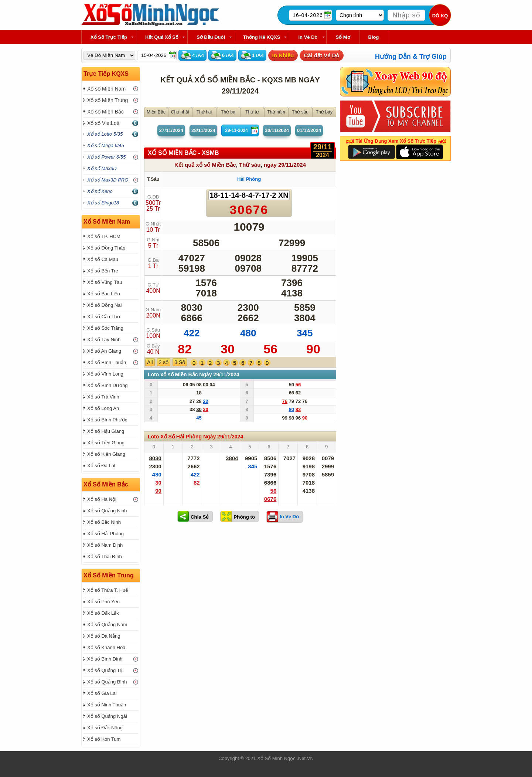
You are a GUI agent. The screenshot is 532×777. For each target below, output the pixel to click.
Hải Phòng (249, 179)
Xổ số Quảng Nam (107, 625)
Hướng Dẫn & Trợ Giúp (411, 57)
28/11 (203, 130)
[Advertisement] (240, 586)
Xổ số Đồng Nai (104, 305)
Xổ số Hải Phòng (105, 534)
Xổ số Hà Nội (102, 499)
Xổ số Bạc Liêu (104, 294)
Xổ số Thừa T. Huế (108, 590)
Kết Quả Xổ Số (162, 37)
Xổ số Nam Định (105, 545)
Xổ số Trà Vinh (103, 397)
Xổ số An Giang (104, 351)
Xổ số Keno (100, 191)
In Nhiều (283, 55)
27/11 (171, 130)
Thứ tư (252, 112)
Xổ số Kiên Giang (106, 454)
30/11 (277, 130)
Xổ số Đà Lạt (101, 466)
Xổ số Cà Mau (103, 259)
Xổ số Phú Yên (103, 602)
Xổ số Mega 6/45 (106, 145)
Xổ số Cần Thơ (104, 317)
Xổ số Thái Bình (105, 557)
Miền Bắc (156, 112)
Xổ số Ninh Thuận (107, 705)
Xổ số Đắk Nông (105, 728)
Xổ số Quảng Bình (107, 682)
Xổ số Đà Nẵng (104, 636)
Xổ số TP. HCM (104, 236)
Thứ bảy (324, 112)
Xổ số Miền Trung (108, 100)
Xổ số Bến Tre (103, 271)
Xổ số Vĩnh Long (105, 374)
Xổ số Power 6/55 (106, 157)
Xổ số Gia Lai (102, 693)
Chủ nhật (180, 112)
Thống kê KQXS (262, 37)
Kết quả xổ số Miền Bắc (205, 165)
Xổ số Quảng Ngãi (107, 716)
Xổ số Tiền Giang (106, 443)
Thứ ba (228, 112)
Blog (374, 37)
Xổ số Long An (103, 408)
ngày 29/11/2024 (285, 165)
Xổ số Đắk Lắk (103, 613)
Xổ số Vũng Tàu (105, 282)
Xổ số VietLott (103, 123)
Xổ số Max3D (102, 168)
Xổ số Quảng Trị (105, 670)
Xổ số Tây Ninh (104, 340)
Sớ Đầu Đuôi (211, 37)
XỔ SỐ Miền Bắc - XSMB (183, 153)
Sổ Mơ (343, 37)
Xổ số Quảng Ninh (107, 511)
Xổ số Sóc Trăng (105, 328)
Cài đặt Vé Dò (321, 55)
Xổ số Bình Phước (107, 420)
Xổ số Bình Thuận (107, 362)
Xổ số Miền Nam (106, 89)
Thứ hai (204, 112)
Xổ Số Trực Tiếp (109, 37)
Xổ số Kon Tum (104, 739)
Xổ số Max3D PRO (108, 180)
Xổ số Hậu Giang (106, 431)
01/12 (309, 130)
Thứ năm (276, 112)
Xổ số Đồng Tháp (106, 248)
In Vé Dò (308, 37)
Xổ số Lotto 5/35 (105, 134)
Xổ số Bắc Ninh (104, 522)
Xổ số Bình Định (105, 659)
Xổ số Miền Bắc (105, 112)
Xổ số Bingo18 (103, 203)
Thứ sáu (300, 112)
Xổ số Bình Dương (108, 385)
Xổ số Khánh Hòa (106, 647)
